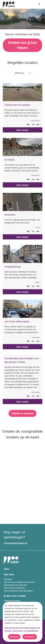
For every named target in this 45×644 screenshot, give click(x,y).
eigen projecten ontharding (14, 588)
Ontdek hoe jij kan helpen (22, 45)
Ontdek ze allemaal (22, 413)
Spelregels (8, 579)
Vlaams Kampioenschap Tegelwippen (18, 591)
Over (7, 569)
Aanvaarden (30, 637)
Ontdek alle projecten (12, 601)
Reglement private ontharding (15, 585)
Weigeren (14, 637)
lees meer (22, 130)
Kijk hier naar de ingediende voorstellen (19, 582)
